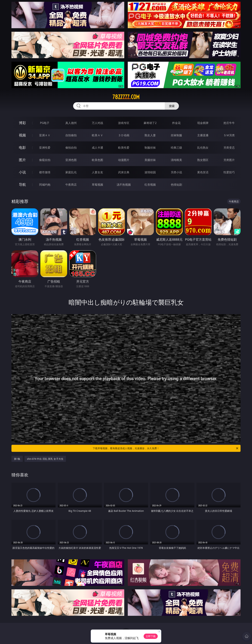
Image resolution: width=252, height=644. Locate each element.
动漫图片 (124, 160)
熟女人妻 (150, 135)
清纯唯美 (176, 160)
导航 (22, 184)
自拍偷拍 (71, 135)
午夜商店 (71, 185)
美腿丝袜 (150, 160)
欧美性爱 (124, 148)
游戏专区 (124, 123)
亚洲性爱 (45, 148)
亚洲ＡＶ (45, 135)
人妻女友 (97, 172)
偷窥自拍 (45, 160)
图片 (22, 160)
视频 (22, 135)
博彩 (22, 123)
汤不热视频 (124, 185)
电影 (22, 147)
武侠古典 (124, 172)
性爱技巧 (229, 172)
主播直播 (203, 135)
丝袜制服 (176, 135)
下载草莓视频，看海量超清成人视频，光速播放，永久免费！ (166, 448)
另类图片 (229, 160)
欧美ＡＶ (97, 135)
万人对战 (97, 123)
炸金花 (176, 123)
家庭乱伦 (71, 172)
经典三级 (176, 148)
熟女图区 (203, 160)
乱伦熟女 (203, 148)
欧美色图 (97, 160)
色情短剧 (176, 185)
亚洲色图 (71, 160)
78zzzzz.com (126, 97)
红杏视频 (150, 185)
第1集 (17, 459)
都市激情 (45, 172)
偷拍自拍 (71, 148)
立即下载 (151, 636)
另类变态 (229, 148)
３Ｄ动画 (124, 135)
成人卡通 (97, 148)
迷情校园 (150, 172)
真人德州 (71, 123)
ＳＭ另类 (229, 135)
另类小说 (176, 172)
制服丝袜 (150, 148)
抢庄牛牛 (229, 123)
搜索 (172, 106)
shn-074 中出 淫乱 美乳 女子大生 (45, 459)
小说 (22, 172)
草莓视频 (97, 185)
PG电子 (45, 123)
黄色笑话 (203, 172)
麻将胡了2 (150, 123)
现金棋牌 (203, 123)
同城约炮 (45, 185)
